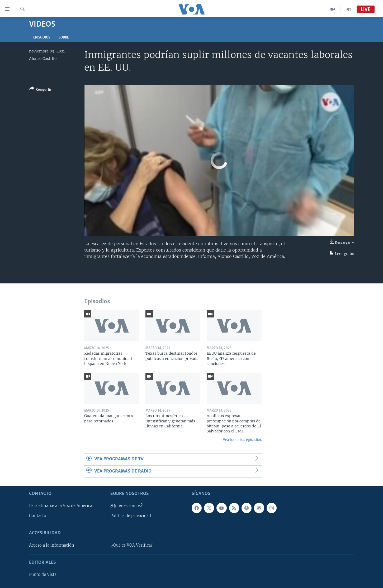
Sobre (64, 38)
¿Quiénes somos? (126, 506)
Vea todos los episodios (242, 440)
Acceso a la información (52, 545)
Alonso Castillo (43, 59)
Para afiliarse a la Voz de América (61, 506)
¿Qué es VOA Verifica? (132, 545)
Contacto (38, 516)
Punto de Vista (43, 575)
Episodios (42, 38)
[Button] (40, 90)
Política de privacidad (131, 516)
